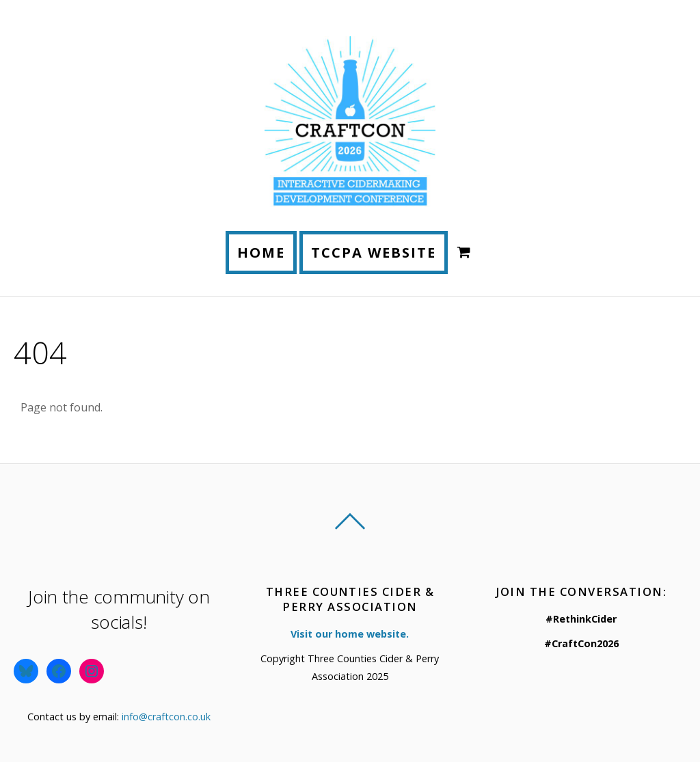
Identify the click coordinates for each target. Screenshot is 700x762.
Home (261, 253)
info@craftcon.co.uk (166, 717)
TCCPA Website (374, 253)
